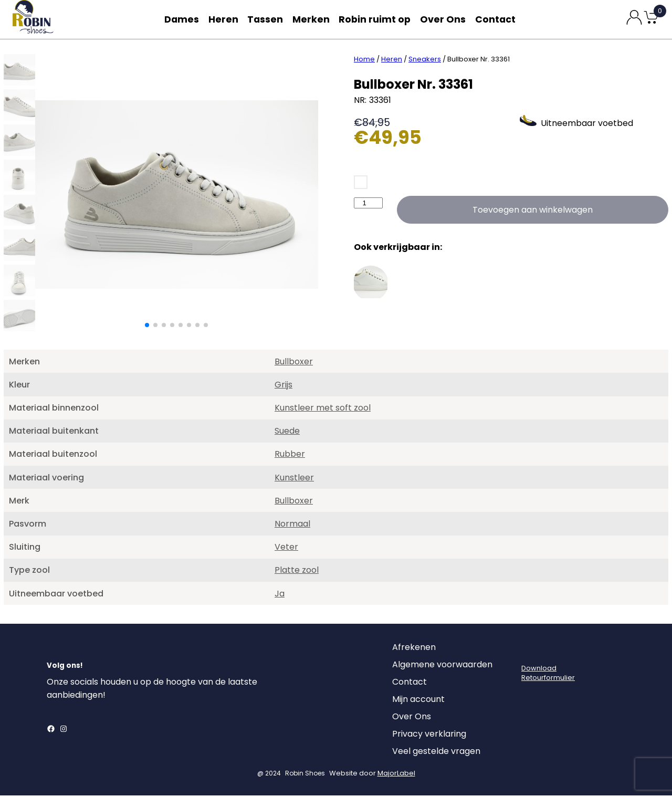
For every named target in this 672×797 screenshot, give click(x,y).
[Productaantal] (368, 205)
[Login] (531, 652)
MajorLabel (396, 775)
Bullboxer (294, 363)
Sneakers (425, 61)
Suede (287, 432)
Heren (224, 19)
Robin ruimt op (378, 19)
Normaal (292, 525)
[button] (147, 327)
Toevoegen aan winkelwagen (533, 211)
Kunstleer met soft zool (323, 409)
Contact (498, 19)
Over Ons (444, 19)
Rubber (290, 455)
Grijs (283, 386)
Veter (286, 548)
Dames (180, 19)
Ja (280, 595)
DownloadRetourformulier (548, 674)
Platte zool (297, 571)
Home (364, 61)
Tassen (268, 19)
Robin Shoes (305, 775)
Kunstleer (294, 479)
